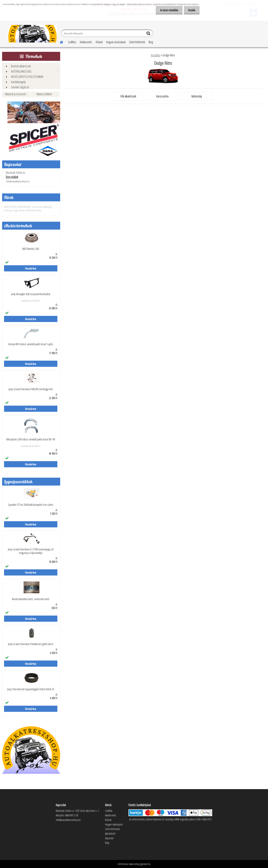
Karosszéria (162, 96)
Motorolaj (197, 96)
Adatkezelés (86, 42)
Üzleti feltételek (137, 42)
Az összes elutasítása (169, 10)
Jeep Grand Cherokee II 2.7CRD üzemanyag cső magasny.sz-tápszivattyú (31, 551)
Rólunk (99, 42)
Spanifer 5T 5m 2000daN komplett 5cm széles (31, 505)
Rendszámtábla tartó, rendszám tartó (31, 599)
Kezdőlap (156, 55)
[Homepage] (59, 42)
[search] (149, 34)
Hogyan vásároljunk (116, 42)
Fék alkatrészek (128, 96)
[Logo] (32, 34)
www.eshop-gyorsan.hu (140, 864)
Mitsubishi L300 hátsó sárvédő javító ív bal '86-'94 (31, 439)
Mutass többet (44, 94)
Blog (151, 42)
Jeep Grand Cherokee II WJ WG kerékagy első (31, 389)
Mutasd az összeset (15, 94)
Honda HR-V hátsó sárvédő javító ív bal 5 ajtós (31, 344)
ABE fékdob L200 (31, 249)
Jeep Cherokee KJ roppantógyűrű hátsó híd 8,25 (31, 689)
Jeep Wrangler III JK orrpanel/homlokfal (31, 294)
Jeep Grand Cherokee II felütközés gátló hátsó (31, 644)
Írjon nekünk (12, 177)
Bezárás (192, 10)
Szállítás (72, 42)
